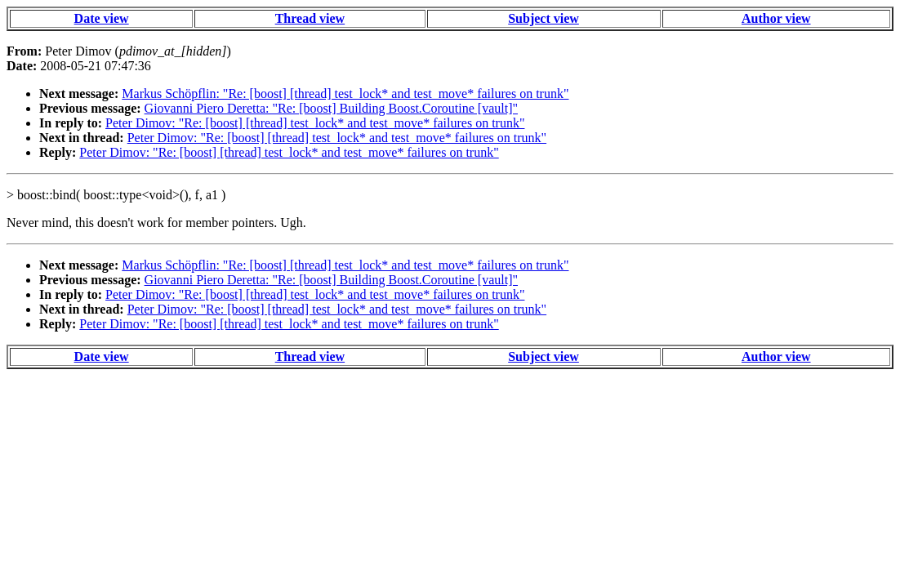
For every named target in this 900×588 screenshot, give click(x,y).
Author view (776, 18)
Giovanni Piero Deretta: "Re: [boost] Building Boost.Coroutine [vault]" (331, 108)
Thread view (310, 18)
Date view (102, 18)
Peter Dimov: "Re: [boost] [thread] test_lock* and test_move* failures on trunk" (315, 123)
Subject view (544, 18)
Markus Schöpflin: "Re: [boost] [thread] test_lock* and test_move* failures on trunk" (345, 94)
